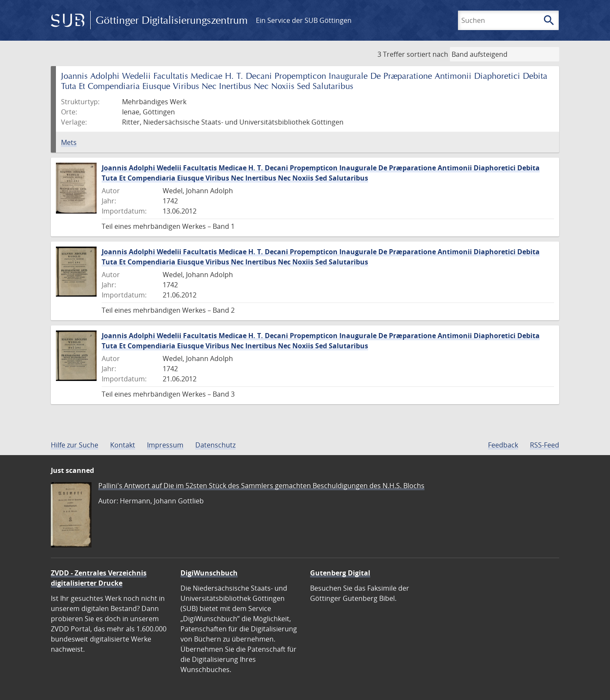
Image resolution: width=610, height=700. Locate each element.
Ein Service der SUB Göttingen (304, 20)
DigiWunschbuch (209, 573)
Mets (69, 142)
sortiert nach (427, 54)
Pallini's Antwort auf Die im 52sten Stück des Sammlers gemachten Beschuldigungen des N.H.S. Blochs (261, 486)
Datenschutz (215, 445)
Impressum (165, 445)
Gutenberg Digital (340, 573)
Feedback (503, 445)
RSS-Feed (545, 445)
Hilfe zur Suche (75, 445)
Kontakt (123, 445)
